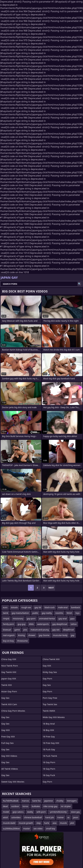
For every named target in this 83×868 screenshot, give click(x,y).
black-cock (49, 607)
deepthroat (69, 630)
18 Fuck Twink (50, 756)
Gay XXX (5, 730)
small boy (51, 829)
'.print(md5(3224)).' (58, 812)
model (6, 812)
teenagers (72, 801)
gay (73, 635)
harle (47, 823)
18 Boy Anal (49, 724)
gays (72, 619)
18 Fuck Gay (49, 749)
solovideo (16, 817)
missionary (18, 619)
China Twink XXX (51, 659)
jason (76, 817)
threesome (22, 641)
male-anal (63, 607)
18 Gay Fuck (49, 775)
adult (5, 817)
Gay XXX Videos (9, 756)
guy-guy (21, 624)
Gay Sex (5, 698)
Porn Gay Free (50, 698)
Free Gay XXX (8, 736)
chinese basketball (33, 817)
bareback (76, 607)
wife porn (41, 812)
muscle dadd (9, 823)
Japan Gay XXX (9, 678)
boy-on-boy (8, 641)
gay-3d (38, 607)
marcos (25, 801)
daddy (30, 812)
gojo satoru (18, 812)
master (27, 829)
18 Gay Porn (49, 762)
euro (5, 607)
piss (25, 630)
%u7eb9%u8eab (11, 801)
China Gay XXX (9, 659)
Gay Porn (48, 678)
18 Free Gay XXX (51, 743)
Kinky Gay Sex (50, 672)
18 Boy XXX (48, 730)
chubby (60, 801)
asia (54, 823)
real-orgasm (9, 635)
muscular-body (60, 635)
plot (72, 823)
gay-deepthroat (60, 624)
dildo (31, 624)
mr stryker (66, 806)
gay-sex (56, 630)
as (68, 817)
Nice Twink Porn (10, 666)
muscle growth (26, 823)
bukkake (36, 806)
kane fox (37, 801)
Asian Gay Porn (9, 691)
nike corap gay (50, 806)
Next (51, 588)
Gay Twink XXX (9, 672)
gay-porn (31, 619)
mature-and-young (40, 630)
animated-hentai (47, 619)
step (38, 823)
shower (32, 635)
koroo (25, 806)
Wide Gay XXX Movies (54, 717)
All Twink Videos (10, 769)
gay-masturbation (20, 613)
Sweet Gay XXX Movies (13, 782)
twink (6, 613)
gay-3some (44, 635)
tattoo (74, 624)
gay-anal (63, 619)
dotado (14, 607)
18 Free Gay (49, 736)
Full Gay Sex (7, 743)
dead (5, 806)
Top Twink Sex (50, 704)
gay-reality (47, 613)
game (17, 630)
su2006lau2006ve (11, 829)
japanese (49, 801)
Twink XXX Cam (9, 704)
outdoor (15, 806)
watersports (43, 624)
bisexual (7, 630)
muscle (63, 823)
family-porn (8, 624)
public (35, 613)
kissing (21, 635)
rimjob (6, 619)
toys (78, 613)
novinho (59, 613)
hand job (50, 817)
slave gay (75, 812)
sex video (38, 829)
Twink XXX (7, 685)
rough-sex (26, 607)
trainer (61, 817)
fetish (69, 613)
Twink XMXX (49, 711)
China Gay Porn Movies (13, 711)
